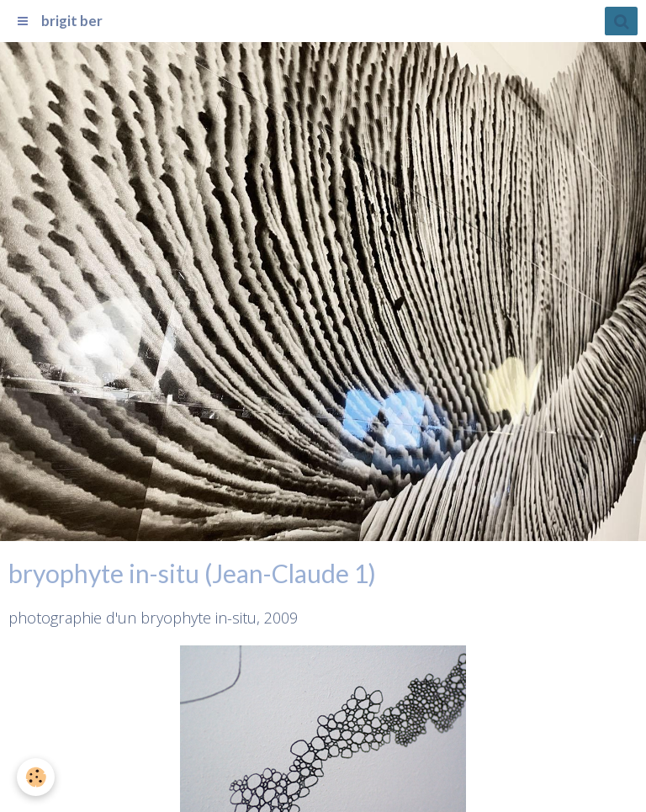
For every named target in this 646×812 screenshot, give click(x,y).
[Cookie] (36, 777)
